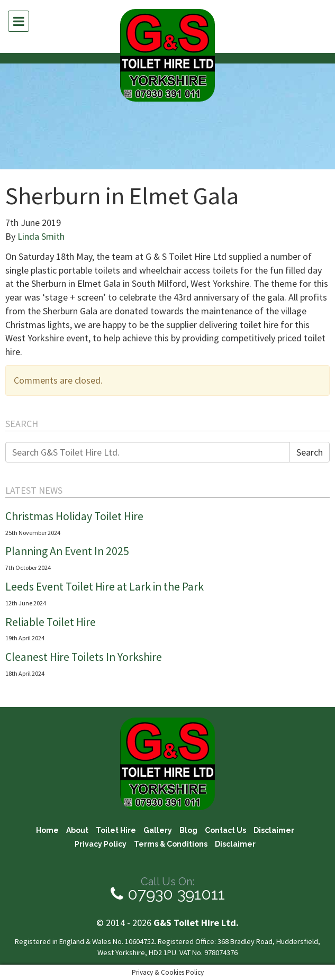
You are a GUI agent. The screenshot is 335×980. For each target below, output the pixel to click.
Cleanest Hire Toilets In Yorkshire (84, 657)
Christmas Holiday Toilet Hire (74, 516)
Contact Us (225, 830)
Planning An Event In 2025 (67, 551)
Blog (188, 830)
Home (47, 830)
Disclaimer (274, 830)
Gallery (158, 830)
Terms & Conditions (171, 844)
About (77, 830)
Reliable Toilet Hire (51, 622)
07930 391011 (168, 894)
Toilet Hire (116, 830)
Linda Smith (41, 236)
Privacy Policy (101, 844)
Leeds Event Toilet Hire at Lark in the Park (105, 587)
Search (310, 452)
